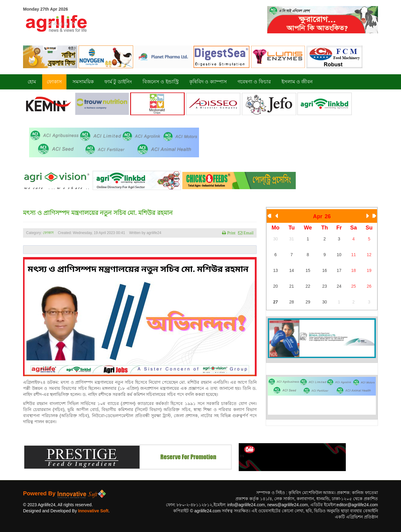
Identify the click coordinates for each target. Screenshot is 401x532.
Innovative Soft (93, 511)
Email (248, 233)
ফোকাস (48, 233)
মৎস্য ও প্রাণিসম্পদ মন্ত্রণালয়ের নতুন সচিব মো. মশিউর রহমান (98, 213)
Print (231, 233)
